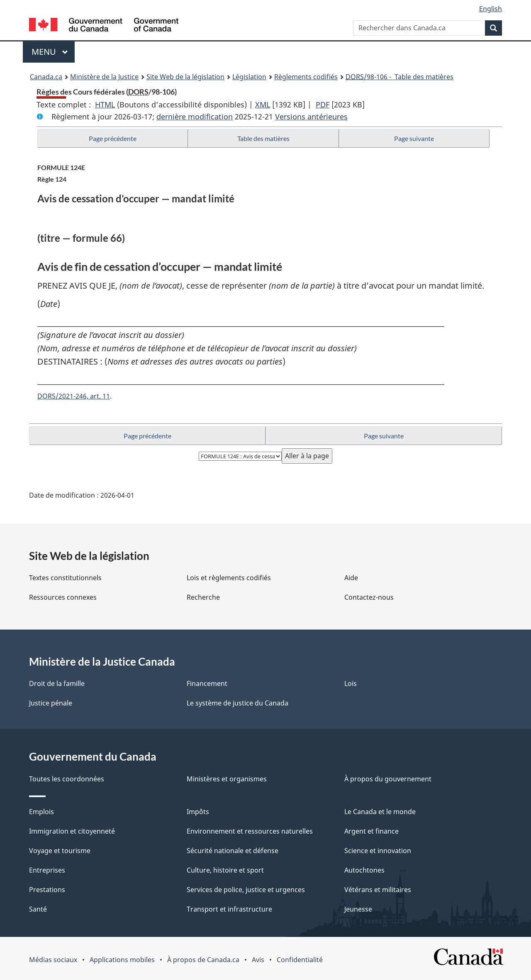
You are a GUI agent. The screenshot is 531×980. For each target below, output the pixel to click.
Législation (249, 77)
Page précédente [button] (113, 138)
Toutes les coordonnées (67, 779)
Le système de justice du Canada (237, 703)
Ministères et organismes (227, 779)
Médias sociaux (53, 960)
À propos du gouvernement (388, 779)
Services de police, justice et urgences (246, 890)
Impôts (198, 812)
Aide (351, 578)
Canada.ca (46, 77)
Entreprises (47, 870)
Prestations (47, 890)
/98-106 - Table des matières (399, 77)
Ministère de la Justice (104, 77)
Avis (258, 960)
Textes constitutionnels (65, 578)
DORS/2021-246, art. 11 (74, 396)
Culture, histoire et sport (225, 870)
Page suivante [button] (414, 138)
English (491, 9)
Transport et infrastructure (229, 909)
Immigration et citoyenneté (72, 831)
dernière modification (195, 117)
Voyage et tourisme (60, 851)
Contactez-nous (369, 597)
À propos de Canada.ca (203, 960)
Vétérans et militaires (378, 890)
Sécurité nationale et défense (233, 851)
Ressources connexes (63, 597)
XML (263, 105)
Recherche (203, 597)
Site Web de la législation (185, 77)
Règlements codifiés (306, 77)
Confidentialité (300, 960)
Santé (38, 909)
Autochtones (364, 870)
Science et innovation (378, 851)
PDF (323, 105)
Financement (207, 683)
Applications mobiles (122, 960)
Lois (351, 683)
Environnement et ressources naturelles (250, 831)
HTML (105, 105)
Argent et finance (371, 831)
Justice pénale (51, 703)
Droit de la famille (57, 683)
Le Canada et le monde (380, 812)
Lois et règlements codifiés (229, 578)
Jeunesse (358, 909)
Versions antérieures (311, 117)
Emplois (41, 812)
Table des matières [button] (263, 138)
